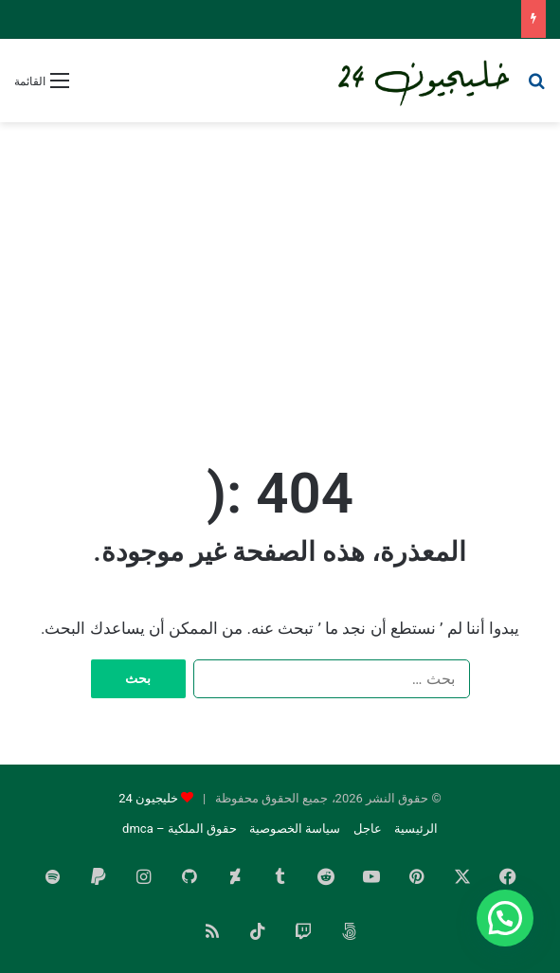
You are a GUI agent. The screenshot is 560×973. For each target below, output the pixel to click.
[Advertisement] (280, 274)
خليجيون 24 (148, 798)
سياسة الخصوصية (295, 829)
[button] (505, 918)
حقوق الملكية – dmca (180, 829)
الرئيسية (416, 829)
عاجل (368, 829)
